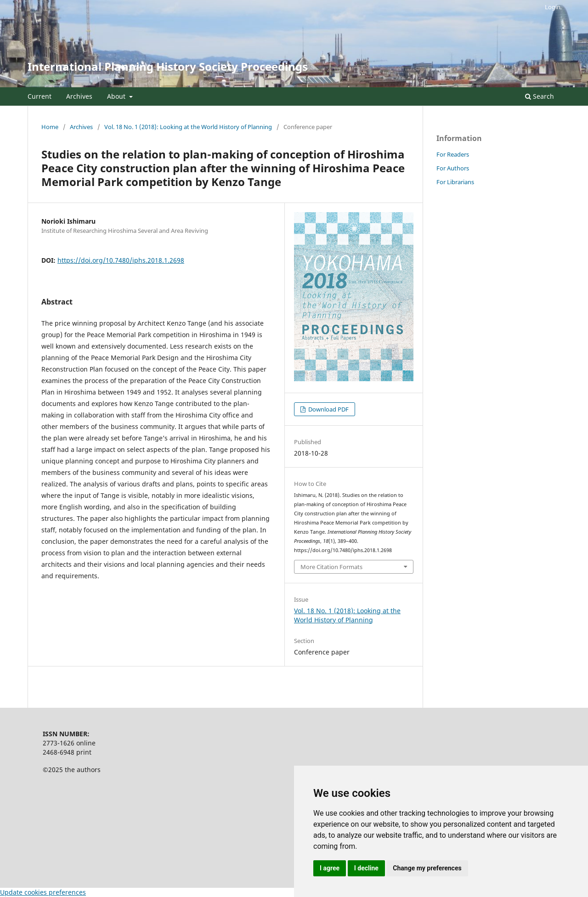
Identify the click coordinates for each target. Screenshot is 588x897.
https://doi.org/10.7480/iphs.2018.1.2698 (121, 260)
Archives (79, 96)
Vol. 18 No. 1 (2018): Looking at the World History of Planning (188, 127)
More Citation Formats (331, 567)
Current (40, 96)
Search (540, 96)
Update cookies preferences (43, 892)
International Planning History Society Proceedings (168, 66)
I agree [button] (330, 868)
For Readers (453, 154)
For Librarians (455, 182)
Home (50, 127)
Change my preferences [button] (427, 868)
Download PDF (328, 409)
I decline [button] (366, 868)
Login (553, 7)
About (117, 96)
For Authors (453, 168)
